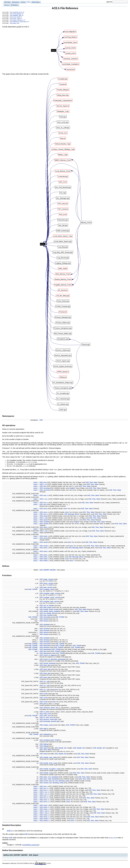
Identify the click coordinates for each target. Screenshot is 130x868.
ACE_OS (113, 839)
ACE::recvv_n (44, 513)
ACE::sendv (44, 543)
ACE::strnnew (44, 631)
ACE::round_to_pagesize (48, 656)
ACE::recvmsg (45, 489)
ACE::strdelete (45, 625)
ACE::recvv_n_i (45, 801)
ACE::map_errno (45, 715)
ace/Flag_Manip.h (17, 14)
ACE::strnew (44, 622)
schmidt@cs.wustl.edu (31, 846)
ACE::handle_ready (46, 774)
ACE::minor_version (47, 584)
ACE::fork (43, 652)
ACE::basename (45, 646)
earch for (109, 2)
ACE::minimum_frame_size (49, 709)
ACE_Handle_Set (61, 749)
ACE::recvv (43, 509)
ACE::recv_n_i (44, 789)
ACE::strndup (44, 629)
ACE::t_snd (44, 519)
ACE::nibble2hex (45, 735)
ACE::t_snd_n (44, 532)
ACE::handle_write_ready (48, 764)
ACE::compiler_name (47, 590)
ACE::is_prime (45, 713)
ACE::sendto (44, 525)
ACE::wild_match (45, 608)
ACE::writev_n (44, 562)
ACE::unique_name (46, 726)
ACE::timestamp (45, 650)
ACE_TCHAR (33, 590)
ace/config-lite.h (17, 12)
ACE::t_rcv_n (44, 500)
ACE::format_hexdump (47, 664)
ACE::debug (44, 745)
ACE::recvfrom (45, 491)
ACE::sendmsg (45, 523)
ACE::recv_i (44, 787)
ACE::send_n (44, 528)
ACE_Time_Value (91, 483)
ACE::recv (43, 483)
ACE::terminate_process (48, 722)
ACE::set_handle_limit (47, 614)
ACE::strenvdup (45, 618)
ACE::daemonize (45, 654)
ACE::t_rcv (43, 485)
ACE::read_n (44, 552)
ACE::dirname (44, 648)
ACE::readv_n (44, 560)
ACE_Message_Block (72, 515)
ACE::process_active (47, 720)
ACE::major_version (47, 580)
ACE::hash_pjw (45, 666)
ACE (41, 422)
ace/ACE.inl (15, 25)
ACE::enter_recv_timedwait (49, 778)
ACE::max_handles (46, 616)
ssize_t (36, 483)
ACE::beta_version (46, 588)
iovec (65, 509)
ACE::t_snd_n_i (45, 812)
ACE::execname (45, 645)
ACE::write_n (44, 556)
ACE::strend (44, 620)
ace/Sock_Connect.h (17, 21)
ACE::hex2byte (45, 741)
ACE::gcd (43, 705)
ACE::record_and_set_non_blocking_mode (54, 782)
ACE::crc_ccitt (45, 682)
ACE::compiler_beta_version (49, 602)
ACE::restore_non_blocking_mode (51, 784)
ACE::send (43, 517)
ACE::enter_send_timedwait (49, 780)
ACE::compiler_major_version (50, 594)
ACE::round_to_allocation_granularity (53, 660)
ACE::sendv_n (44, 547)
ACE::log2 (43, 729)
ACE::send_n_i (45, 808)
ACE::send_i (44, 806)
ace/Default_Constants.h (19, 23)
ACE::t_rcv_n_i (45, 793)
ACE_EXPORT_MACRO (48, 571)
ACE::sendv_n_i (45, 820)
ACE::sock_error (45, 716)
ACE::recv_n (44, 496)
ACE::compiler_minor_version (50, 598)
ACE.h (9, 832)
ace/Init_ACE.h (16, 20)
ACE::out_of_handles (47, 606)
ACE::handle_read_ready (48, 758)
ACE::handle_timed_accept (49, 610)
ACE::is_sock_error (46, 718)
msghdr (72, 489)
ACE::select (44, 749)
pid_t (37, 652)
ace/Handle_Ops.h (17, 16)
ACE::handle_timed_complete (50, 612)
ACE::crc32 (43, 695)
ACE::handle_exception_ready (50, 770)
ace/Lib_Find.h (16, 18)
